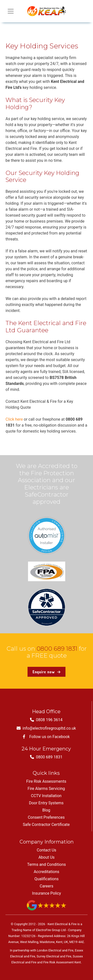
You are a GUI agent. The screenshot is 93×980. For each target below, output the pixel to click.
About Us (46, 857)
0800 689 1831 (57, 649)
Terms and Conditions (46, 864)
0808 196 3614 (46, 720)
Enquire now (46, 672)
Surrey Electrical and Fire (54, 956)
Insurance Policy (46, 893)
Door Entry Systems (46, 803)
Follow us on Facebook (46, 737)
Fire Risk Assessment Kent (62, 962)
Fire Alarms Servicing (46, 789)
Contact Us (46, 850)
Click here (14, 419)
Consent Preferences (46, 817)
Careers (46, 886)
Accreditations (46, 872)
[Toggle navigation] (11, 11)
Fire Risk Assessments (46, 781)
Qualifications (47, 879)
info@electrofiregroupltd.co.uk (46, 728)
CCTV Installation (46, 796)
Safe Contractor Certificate (46, 825)
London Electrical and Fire (55, 950)
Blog (46, 810)
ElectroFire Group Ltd (51, 930)
